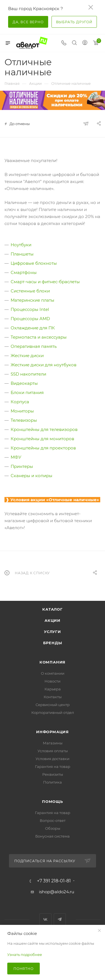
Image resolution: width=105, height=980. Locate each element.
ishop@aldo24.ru (57, 892)
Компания (53, 662)
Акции (53, 620)
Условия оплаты (53, 751)
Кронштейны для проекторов (43, 448)
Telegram (60, 919)
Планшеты (22, 254)
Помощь (53, 801)
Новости (53, 681)
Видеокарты (24, 383)
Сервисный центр (53, 705)
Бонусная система (53, 836)
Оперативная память (34, 346)
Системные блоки (30, 291)
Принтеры (22, 466)
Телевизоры (24, 420)
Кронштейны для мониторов (42, 439)
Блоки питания (27, 392)
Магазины (53, 743)
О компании (53, 673)
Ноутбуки (21, 245)
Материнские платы (32, 300)
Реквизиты (53, 774)
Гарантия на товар (53, 766)
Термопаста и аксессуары (39, 337)
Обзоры (53, 828)
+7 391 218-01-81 (54, 881)
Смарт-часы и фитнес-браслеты (45, 282)
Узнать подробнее (25, 955)
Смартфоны (24, 272)
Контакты (53, 697)
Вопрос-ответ (53, 820)
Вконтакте (46, 919)
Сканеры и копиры (32, 476)
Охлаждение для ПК (33, 328)
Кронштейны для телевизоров (44, 429)
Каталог (53, 609)
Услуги (53, 632)
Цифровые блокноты (34, 263)
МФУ (16, 457)
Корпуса (20, 402)
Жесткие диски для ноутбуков (44, 365)
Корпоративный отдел (53, 712)
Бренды (53, 643)
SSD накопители (28, 374)
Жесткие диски (27, 356)
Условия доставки (53, 759)
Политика (53, 782)
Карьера (53, 689)
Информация (53, 732)
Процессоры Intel (30, 309)
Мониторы (22, 411)
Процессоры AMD (30, 319)
